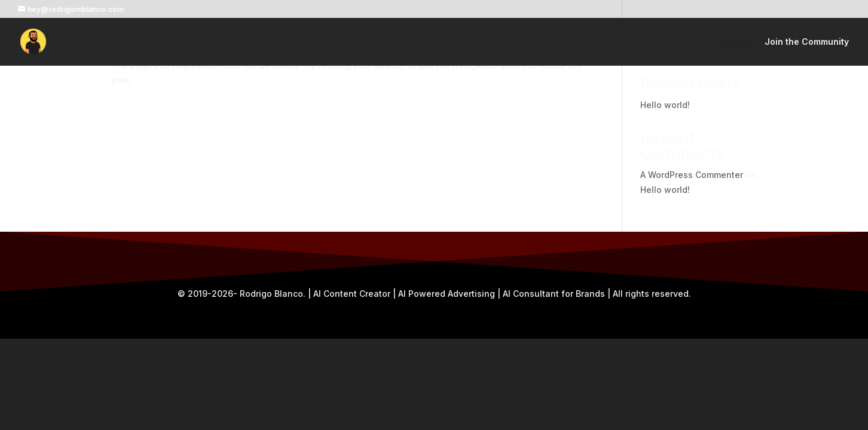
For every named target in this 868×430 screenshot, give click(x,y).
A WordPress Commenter (692, 175)
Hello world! (665, 105)
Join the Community (807, 42)
